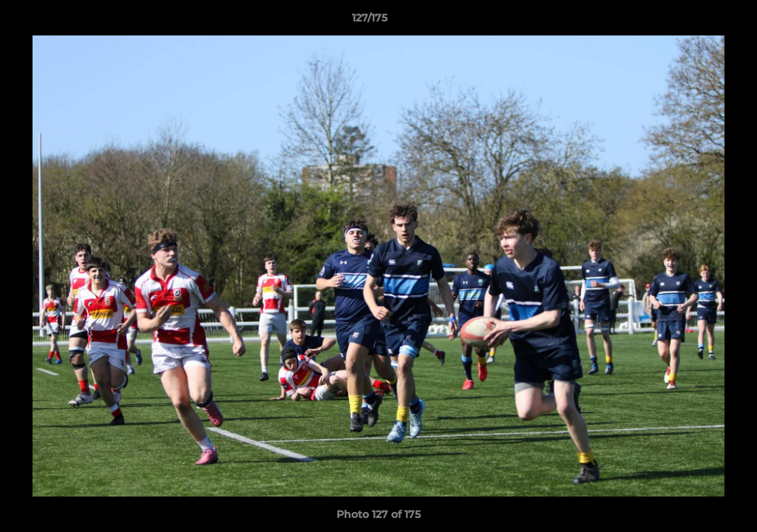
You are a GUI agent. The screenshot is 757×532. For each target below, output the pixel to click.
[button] (695, 21)
